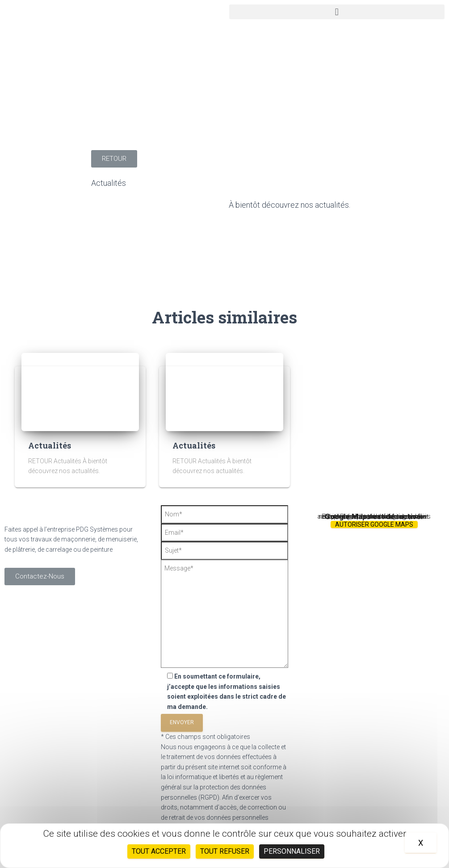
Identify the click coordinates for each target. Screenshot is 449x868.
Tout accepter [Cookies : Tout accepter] (159, 851)
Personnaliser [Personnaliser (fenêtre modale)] (292, 851)
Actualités (109, 183)
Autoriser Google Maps (374, 524)
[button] (337, 12)
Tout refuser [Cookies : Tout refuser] (225, 851)
